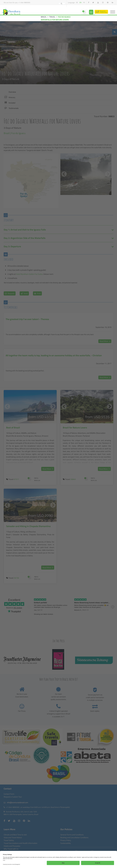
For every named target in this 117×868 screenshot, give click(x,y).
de (77, 2)
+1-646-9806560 (24, 2)
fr (84, 2)
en (80, 2)
